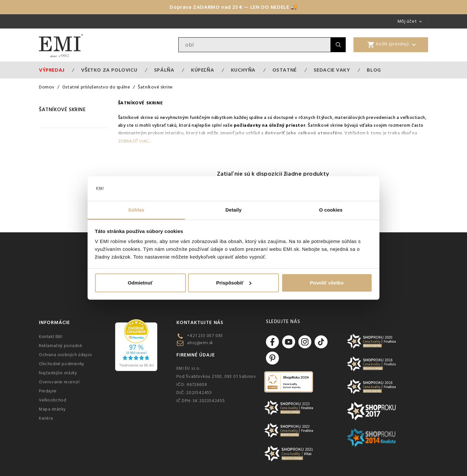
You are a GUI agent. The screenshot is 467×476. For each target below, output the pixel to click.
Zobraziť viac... (135, 141)
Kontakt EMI (51, 337)
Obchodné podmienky (62, 364)
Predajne (48, 391)
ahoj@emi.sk (200, 343)
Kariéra (46, 418)
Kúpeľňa (203, 70)
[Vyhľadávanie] (255, 45)
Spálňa (164, 70)
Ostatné (285, 70)
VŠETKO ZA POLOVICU (109, 70)
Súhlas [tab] (136, 210)
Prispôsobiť (234, 283)
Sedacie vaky (332, 70)
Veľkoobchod (53, 400)
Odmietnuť (140, 283)
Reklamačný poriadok (60, 346)
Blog (374, 70)
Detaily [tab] (233, 210)
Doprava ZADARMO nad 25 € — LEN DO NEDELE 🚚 (233, 7)
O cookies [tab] (331, 210)
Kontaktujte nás (200, 323)
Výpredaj (52, 70)
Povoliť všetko (327, 283)
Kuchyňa (243, 70)
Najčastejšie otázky (58, 373)
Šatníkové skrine (62, 110)
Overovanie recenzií (59, 382)
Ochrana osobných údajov (66, 355)
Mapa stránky (52, 409)
